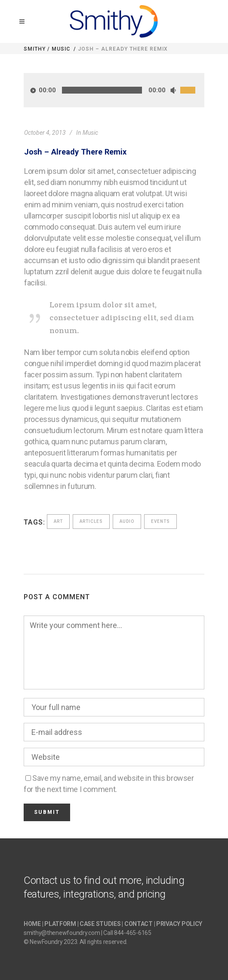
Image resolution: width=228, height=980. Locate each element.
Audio (127, 521)
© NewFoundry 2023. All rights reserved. (75, 942)
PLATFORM (60, 924)
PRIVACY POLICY (179, 924)
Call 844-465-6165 (127, 933)
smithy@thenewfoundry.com (62, 933)
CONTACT (139, 924)
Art (58, 521)
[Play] (33, 90)
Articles (91, 521)
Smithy (35, 49)
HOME (32, 924)
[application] (114, 90)
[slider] (102, 90)
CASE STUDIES (100, 924)
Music (61, 49)
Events (160, 521)
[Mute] (173, 90)
